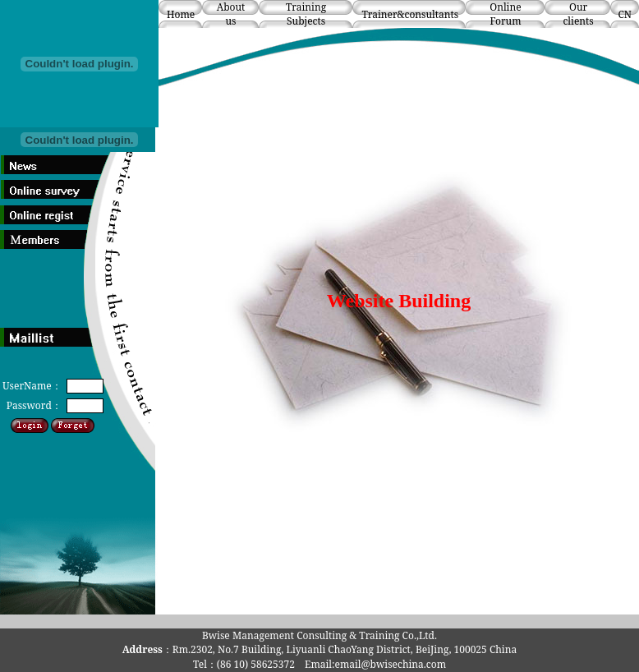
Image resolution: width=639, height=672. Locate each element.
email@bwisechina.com (390, 664)
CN (625, 14)
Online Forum (505, 14)
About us (231, 14)
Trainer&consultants (410, 14)
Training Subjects (306, 14)
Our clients (578, 14)
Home (181, 14)
